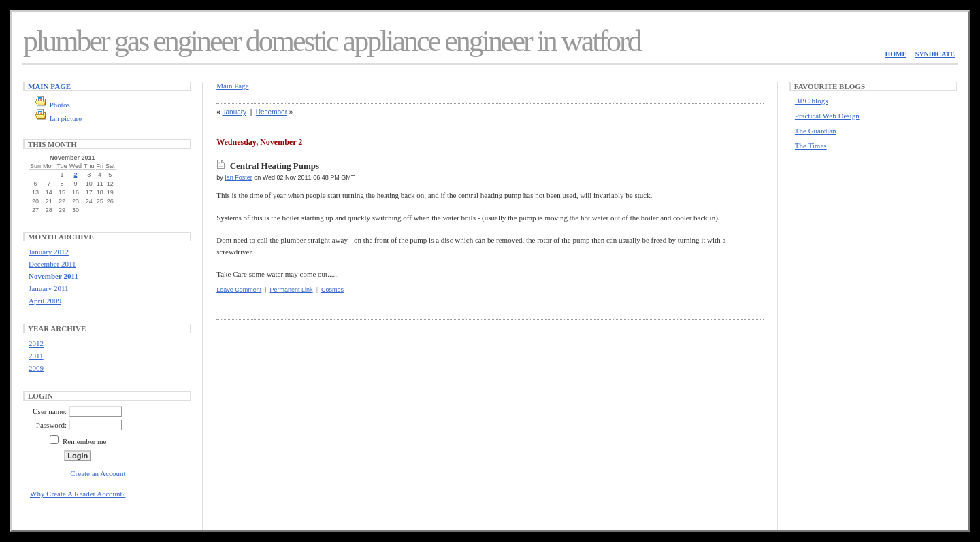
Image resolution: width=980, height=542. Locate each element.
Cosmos (332, 290)
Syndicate (935, 54)
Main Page (49, 86)
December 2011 (52, 264)
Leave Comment (239, 290)
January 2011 (49, 288)
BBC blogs (812, 101)
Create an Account (98, 473)
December (272, 112)
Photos (60, 105)
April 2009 (45, 301)
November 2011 (53, 276)
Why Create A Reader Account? (78, 494)
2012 (36, 343)
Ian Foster (239, 177)
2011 (36, 356)
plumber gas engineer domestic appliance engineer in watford (332, 41)
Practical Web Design (827, 116)
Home (896, 54)
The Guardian (816, 131)
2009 (36, 368)
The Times (811, 146)
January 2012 (49, 252)
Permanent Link (292, 290)
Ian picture (66, 118)
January (235, 112)
